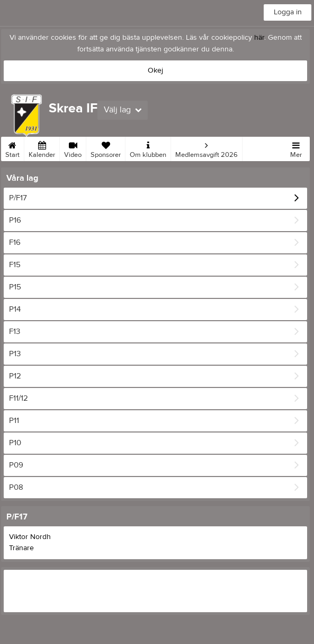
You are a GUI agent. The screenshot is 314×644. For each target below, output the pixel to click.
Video (73, 148)
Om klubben (148, 148)
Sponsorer (106, 148)
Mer (296, 148)
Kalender (42, 148)
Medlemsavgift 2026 (207, 148)
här (259, 38)
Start (12, 148)
